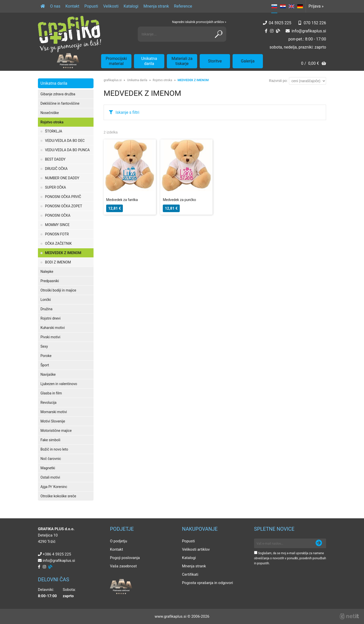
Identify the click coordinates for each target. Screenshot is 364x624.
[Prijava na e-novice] (319, 543)
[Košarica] (314, 64)
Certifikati (190, 574)
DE (300, 6)
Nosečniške (50, 113)
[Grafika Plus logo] (70, 34)
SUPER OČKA (55, 187)
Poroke (46, 356)
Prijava (316, 6)
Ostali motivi (50, 477)
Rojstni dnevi (51, 318)
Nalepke (47, 272)
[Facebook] (266, 31)
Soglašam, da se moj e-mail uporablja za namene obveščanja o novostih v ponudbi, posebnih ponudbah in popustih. (290, 558)
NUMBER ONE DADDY (62, 178)
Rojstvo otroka (52, 122)
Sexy (44, 346)
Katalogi (131, 6)
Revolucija (48, 403)
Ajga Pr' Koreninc (54, 487)
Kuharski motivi (53, 328)
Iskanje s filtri (127, 112)
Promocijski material (116, 61)
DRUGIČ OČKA (56, 169)
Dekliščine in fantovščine (60, 103)
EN (291, 6)
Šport (45, 365)
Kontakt (72, 6)
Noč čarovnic (51, 459)
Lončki (46, 300)
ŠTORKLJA (54, 131)
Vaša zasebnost (123, 566)
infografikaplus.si (309, 31)
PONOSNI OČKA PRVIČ (63, 197)
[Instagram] (272, 31)
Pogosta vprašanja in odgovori (208, 583)
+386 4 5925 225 (57, 554)
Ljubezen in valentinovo (59, 384)
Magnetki (48, 468)
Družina (46, 309)
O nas (55, 6)
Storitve (215, 61)
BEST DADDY (55, 159)
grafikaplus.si (113, 80)
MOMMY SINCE (57, 225)
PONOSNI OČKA (58, 215)
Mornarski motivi (54, 412)
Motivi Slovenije (53, 421)
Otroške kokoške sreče (58, 496)
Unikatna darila (149, 61)
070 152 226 (315, 23)
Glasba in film (51, 393)
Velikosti (111, 6)
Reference (183, 6)
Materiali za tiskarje (182, 61)
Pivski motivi (50, 337)
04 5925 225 (280, 23)
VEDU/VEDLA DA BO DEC (65, 141)
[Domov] (43, 6)
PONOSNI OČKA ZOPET (64, 206)
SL (274, 6)
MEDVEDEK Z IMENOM (63, 253)
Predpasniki (50, 281)
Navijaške (48, 374)
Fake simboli (50, 440)
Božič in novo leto (54, 449)
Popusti (91, 6)
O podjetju (119, 541)
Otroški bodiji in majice (58, 290)
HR (283, 6)
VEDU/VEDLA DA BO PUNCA (67, 150)
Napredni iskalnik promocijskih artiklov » (199, 22)
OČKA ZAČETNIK (58, 243)
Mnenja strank (156, 6)
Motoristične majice (56, 431)
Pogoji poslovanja (125, 558)
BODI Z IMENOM (58, 262)
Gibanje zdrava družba (58, 94)
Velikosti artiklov (196, 549)
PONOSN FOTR (57, 234)
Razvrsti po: (278, 81)
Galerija (248, 61)
